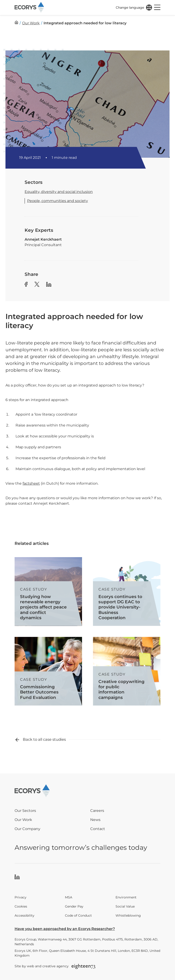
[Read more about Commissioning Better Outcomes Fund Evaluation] (48, 671)
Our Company (27, 829)
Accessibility (24, 915)
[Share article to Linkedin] (49, 285)
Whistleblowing (128, 915)
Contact (98, 829)
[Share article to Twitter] (37, 285)
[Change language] (134, 7)
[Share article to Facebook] (26, 285)
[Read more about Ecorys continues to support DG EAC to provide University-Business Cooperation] (127, 592)
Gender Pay (74, 906)
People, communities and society (58, 201)
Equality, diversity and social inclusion (59, 192)
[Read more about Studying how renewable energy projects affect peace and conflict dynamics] (48, 592)
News (95, 820)
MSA (69, 897)
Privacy (21, 897)
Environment (126, 897)
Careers (97, 811)
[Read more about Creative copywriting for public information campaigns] (127, 671)
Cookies (21, 906)
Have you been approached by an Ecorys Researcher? (65, 929)
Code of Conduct (78, 915)
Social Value (125, 906)
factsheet (31, 483)
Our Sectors (25, 811)
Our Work (23, 820)
